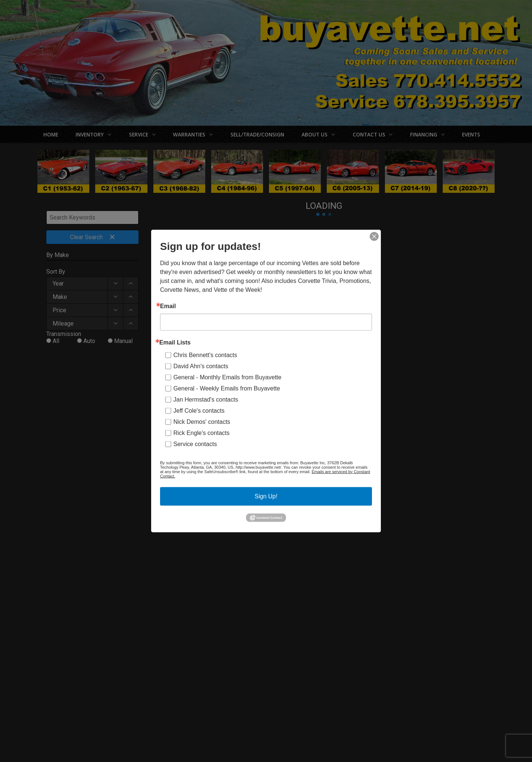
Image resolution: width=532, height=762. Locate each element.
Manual (123, 341)
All (56, 341)
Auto (89, 341)
